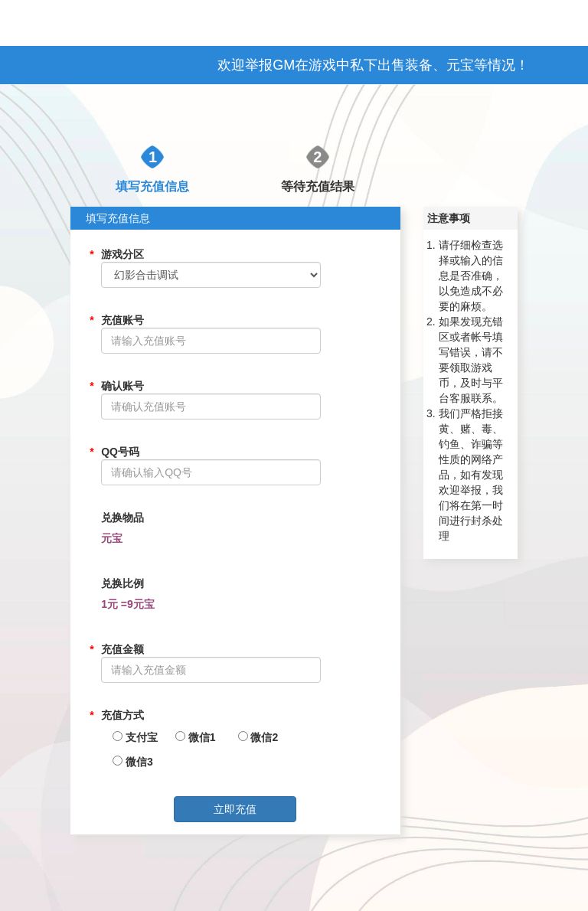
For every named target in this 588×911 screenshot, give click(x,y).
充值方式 (122, 715)
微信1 (191, 737)
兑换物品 (122, 518)
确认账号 (122, 386)
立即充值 (235, 809)
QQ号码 (120, 452)
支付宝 (129, 737)
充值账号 (122, 320)
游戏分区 (122, 254)
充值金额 (122, 649)
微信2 (254, 737)
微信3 (129, 762)
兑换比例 (122, 583)
